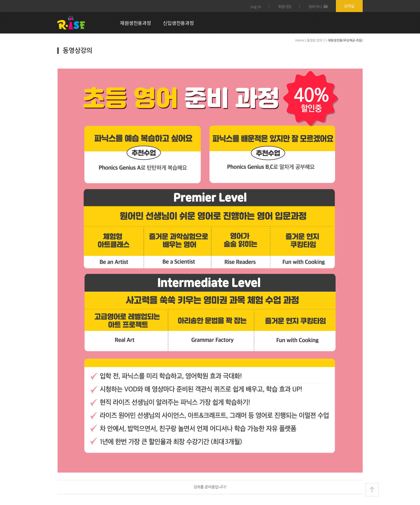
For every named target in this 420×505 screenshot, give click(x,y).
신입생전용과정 (178, 23)
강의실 (349, 6)
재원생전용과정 (136, 23)
